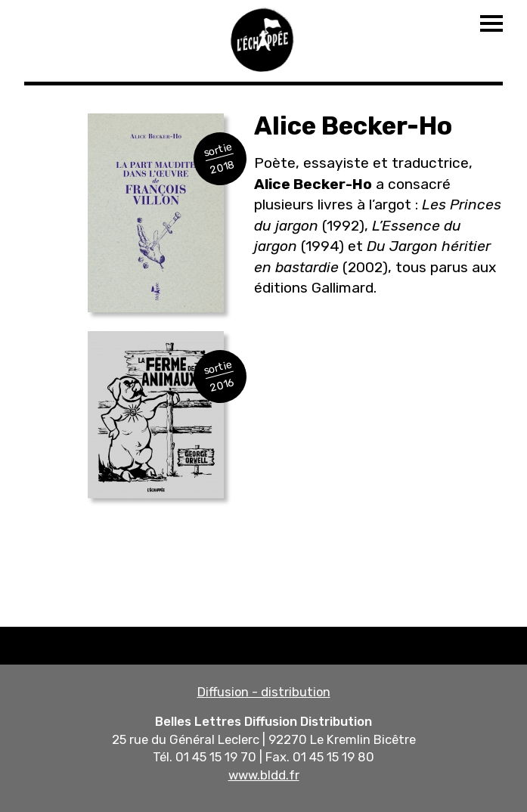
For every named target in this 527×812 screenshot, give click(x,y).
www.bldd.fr (264, 775)
